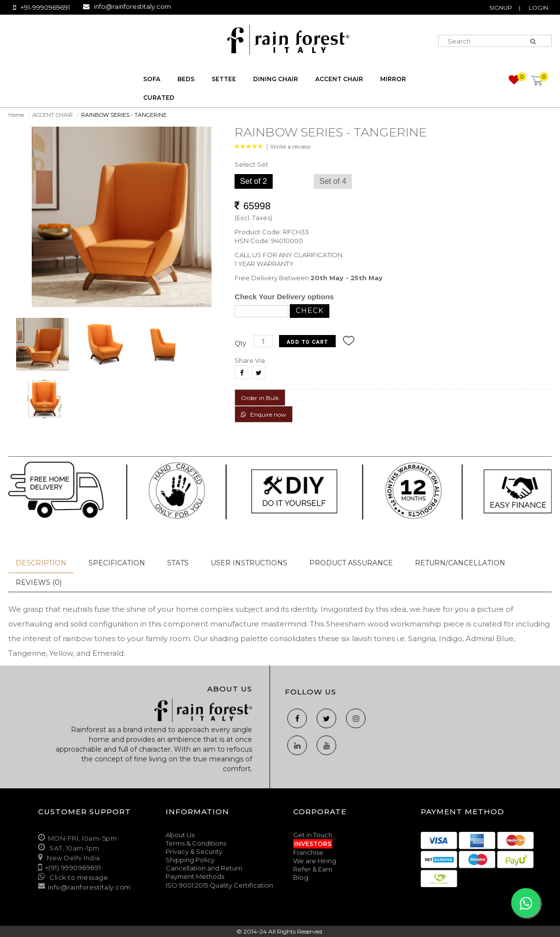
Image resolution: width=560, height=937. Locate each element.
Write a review (291, 146)
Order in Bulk (260, 398)
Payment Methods (195, 876)
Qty (240, 343)
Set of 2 (253, 181)
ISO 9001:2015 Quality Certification (219, 885)
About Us (180, 835)
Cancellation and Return (204, 868)
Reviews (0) (39, 582)
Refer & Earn (313, 869)
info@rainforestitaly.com (132, 6)
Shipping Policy (190, 860)
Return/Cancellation (460, 563)
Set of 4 (333, 181)
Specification (117, 563)
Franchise (308, 852)
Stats (178, 563)
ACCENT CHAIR (53, 115)
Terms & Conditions (196, 843)
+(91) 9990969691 (73, 868)
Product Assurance (351, 563)
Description (41, 563)
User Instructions (249, 563)
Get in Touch (313, 835)
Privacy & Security (194, 851)
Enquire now (264, 414)
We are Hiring (315, 861)
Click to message (78, 877)
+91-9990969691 (45, 7)
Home (16, 115)
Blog (301, 877)
